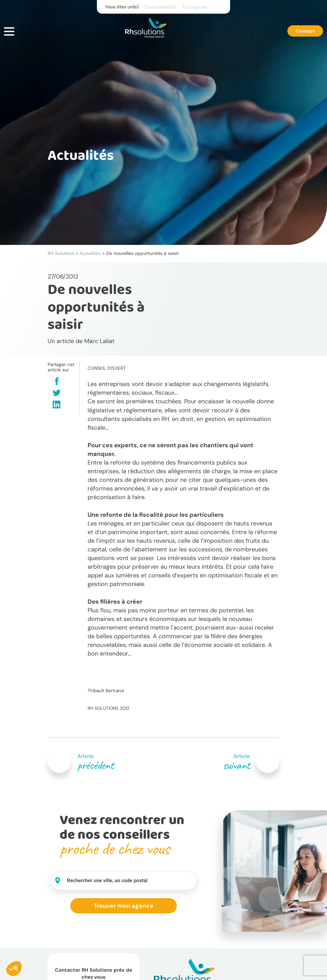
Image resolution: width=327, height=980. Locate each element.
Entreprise (195, 7)
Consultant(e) (160, 7)
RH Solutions (61, 253)
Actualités (90, 253)
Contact (305, 31)
